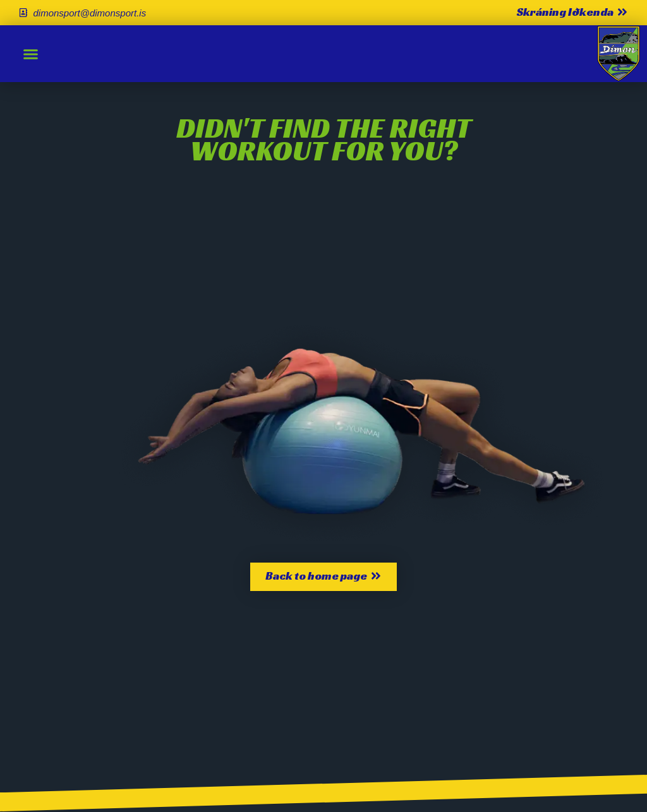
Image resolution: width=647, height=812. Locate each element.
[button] (31, 54)
